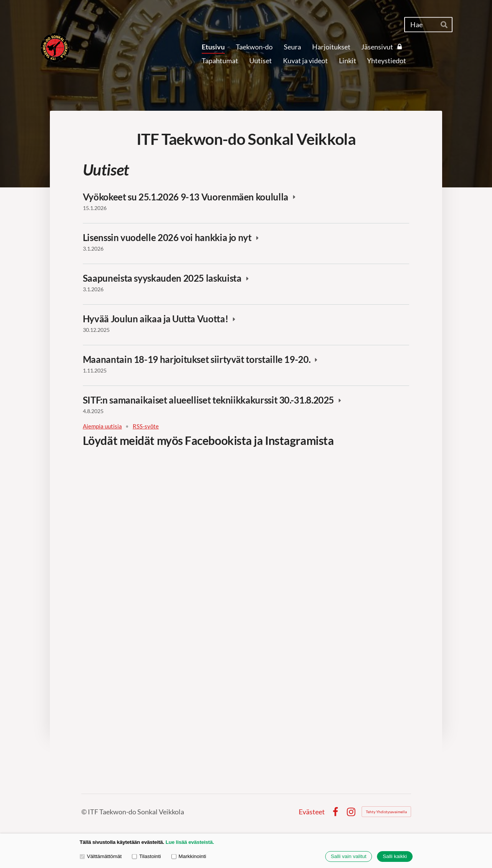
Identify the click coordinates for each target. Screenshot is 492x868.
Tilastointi (146, 856)
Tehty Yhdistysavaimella (386, 812)
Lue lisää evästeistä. (190, 842)
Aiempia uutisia (102, 426)
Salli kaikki (395, 857)
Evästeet (312, 812)
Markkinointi (189, 856)
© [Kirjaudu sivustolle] (85, 812)
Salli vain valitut (348, 857)
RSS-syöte (146, 426)
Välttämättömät (101, 856)
